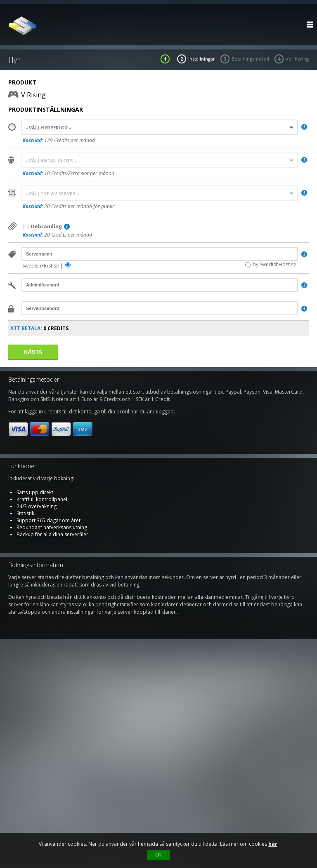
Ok (158, 855)
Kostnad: (33, 140)
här (273, 844)
